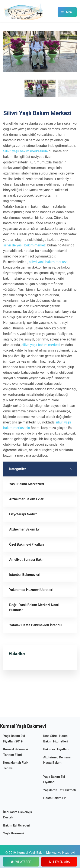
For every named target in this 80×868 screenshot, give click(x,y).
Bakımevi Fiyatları (56, 749)
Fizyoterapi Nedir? (23, 514)
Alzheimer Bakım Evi (25, 529)
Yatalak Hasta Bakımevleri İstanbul (36, 625)
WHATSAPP (21, 862)
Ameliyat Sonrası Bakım (27, 560)
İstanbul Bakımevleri (25, 575)
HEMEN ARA (59, 862)
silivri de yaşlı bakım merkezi (25, 245)
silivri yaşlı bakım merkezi (48, 262)
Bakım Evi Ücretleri (17, 825)
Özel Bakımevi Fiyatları (26, 544)
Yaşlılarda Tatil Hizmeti (60, 790)
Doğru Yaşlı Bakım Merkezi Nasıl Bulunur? (34, 607)
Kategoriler (18, 469)
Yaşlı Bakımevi (14, 833)
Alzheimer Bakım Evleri (27, 499)
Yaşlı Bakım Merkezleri (27, 484)
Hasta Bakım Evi (55, 798)
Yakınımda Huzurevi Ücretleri (31, 590)
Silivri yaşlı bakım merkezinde (25, 151)
